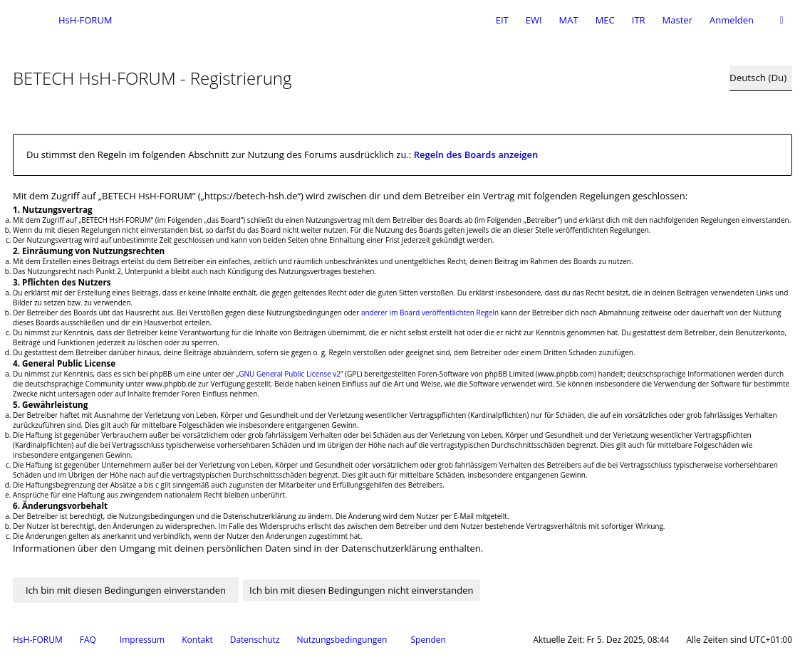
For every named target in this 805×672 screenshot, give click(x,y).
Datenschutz (255, 640)
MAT (569, 20)
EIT (502, 20)
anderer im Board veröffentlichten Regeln (430, 313)
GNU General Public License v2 (290, 374)
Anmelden (732, 20)
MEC (605, 20)
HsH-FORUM (38, 640)
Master (677, 20)
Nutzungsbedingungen (342, 640)
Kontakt (197, 640)
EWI (534, 20)
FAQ (88, 640)
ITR (639, 20)
